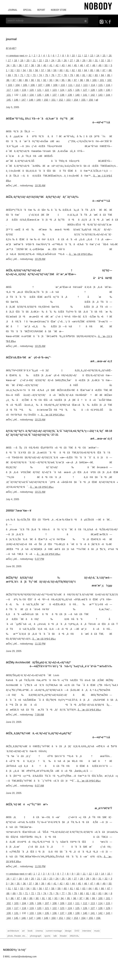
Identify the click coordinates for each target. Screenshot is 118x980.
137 (55, 95)
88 (20, 80)
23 (47, 61)
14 (98, 56)
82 (90, 75)
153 (69, 100)
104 (18, 85)
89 (26, 80)
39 (39, 65)
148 (31, 100)
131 (9, 95)
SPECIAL (27, 10)
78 (65, 75)
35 (14, 65)
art (23, 931)
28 (78, 61)
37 (26, 65)
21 (34, 61)
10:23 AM (40, 420)
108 (48, 85)
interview (87, 931)
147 (24, 100)
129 (100, 90)
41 (51, 65)
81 (84, 75)
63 (80, 70)
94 (57, 80)
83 (96, 75)
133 (24, 95)
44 (69, 65)
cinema (39, 931)
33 (109, 61)
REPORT (41, 10)
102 (109, 80)
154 (76, 100)
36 (20, 65)
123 (55, 90)
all (97, 100)
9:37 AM (39, 786)
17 (9, 61)
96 (69, 80)
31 (96, 61)
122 (47, 90)
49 (100, 65)
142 (93, 95)
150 (46, 100)
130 (108, 90)
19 (22, 61)
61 (67, 70)
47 (88, 65)
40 (45, 65)
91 (39, 80)
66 (98, 70)
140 (77, 95)
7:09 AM (39, 715)
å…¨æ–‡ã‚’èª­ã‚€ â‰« (81, 254)
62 (73, 70)
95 (63, 80)
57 (43, 70)
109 (55, 85)
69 (9, 75)
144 (108, 95)
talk (55, 936)
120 (32, 90)
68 (110, 70)
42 (57, 65)
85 (109, 75)
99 (88, 80)
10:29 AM (40, 259)
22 (40, 61)
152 (61, 100)
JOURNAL (13, 10)
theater (63, 936)
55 (30, 70)
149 (39, 100)
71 (22, 75)
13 (92, 56)
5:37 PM (39, 559)
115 (100, 85)
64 (86, 70)
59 (55, 70)
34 (8, 65)
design (68, 931)
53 (18, 70)
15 (104, 56)
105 (25, 85)
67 (104, 70)
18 (16, 61)
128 (93, 90)
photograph (36, 936)
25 (59, 61)
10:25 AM (40, 346)
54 (24, 70)
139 (70, 95)
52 (12, 70)
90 (32, 80)
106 (33, 85)
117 (9, 90)
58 (49, 70)
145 (9, 100)
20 (28, 61)
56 (36, 70)
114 (93, 85)
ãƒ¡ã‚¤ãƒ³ (11, 48)
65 (92, 70)
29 (84, 61)
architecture (13, 931)
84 (103, 75)
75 (47, 75)
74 (40, 75)
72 (28, 75)
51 (9, 889)
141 (85, 95)
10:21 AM (40, 492)
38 (32, 65)
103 (10, 85)
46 (82, 65)
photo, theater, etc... (17, 936)
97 (75, 80)
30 (90, 61)
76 (53, 75)
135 (39, 95)
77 (59, 75)
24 (53, 61)
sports (47, 936)
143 (100, 95)
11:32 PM (40, 644)
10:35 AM (40, 186)
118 (16, 90)
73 (34, 75)
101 (102, 80)
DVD (77, 931)
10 (73, 56)
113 (85, 85)
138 (62, 95)
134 (32, 95)
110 (63, 85)
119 (24, 90)
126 (77, 90)
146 (16, 100)
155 (83, 100)
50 (106, 65)
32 (103, 61)
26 (65, 61)
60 (61, 70)
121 (39, 90)
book (30, 931)
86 (8, 80)
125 (70, 90)
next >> (24, 56)
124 (62, 90)
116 (108, 85)
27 (71, 61)
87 (14, 80)
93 (51, 80)
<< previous (12, 56)
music (97, 931)
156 (91, 100)
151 (53, 100)
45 (75, 65)
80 (78, 75)
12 (86, 56)
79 (71, 75)
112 (78, 85)
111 (70, 85)
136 (47, 95)
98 (82, 80)
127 (85, 90)
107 (40, 85)
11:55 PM (40, 866)
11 (80, 56)
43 (63, 65)
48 (94, 65)
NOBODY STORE (59, 10)
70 (16, 75)
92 (45, 80)
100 (94, 80)
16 (110, 56)
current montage (54, 931)
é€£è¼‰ (74, 936)
